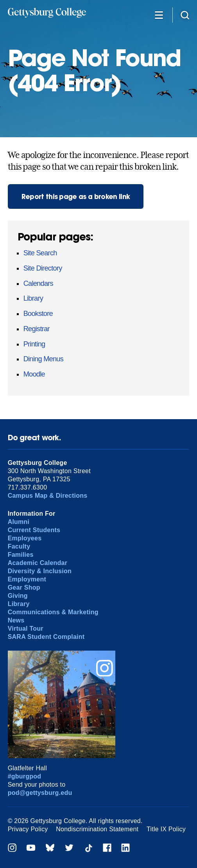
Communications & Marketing (53, 612)
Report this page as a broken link (76, 196)
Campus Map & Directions (48, 496)
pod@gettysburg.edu (40, 793)
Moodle (34, 374)
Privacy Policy (28, 829)
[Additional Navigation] (159, 15)
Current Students (34, 530)
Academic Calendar (38, 563)
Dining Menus (43, 359)
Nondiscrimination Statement (97, 829)
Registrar (37, 329)
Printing (34, 344)
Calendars (38, 283)
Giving (18, 596)
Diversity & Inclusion (40, 571)
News (16, 620)
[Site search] (185, 15)
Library (33, 298)
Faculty (19, 546)
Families (21, 555)
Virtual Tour (26, 629)
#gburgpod (25, 776)
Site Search (40, 253)
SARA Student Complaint (46, 637)
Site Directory (43, 268)
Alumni (19, 522)
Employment (27, 579)
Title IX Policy (166, 829)
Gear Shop (24, 587)
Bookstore (38, 314)
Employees (25, 538)
